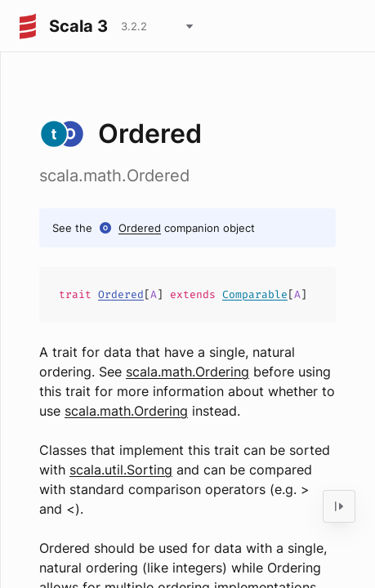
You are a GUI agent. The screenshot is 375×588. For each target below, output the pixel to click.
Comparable (255, 294)
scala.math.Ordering (187, 372)
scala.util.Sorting (121, 470)
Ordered (140, 228)
